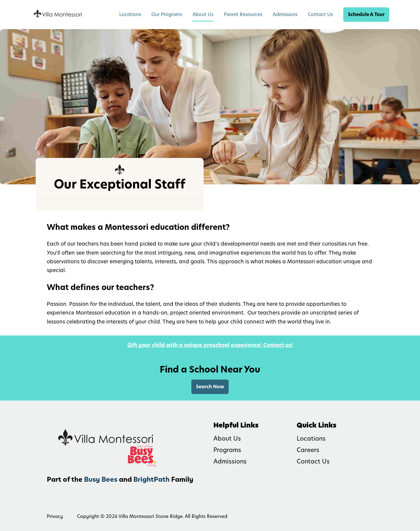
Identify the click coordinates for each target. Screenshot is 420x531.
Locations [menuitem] (130, 14)
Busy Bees (101, 479)
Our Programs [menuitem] (167, 14)
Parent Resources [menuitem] (243, 14)
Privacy (55, 516)
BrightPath (151, 479)
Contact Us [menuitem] (320, 14)
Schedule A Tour (366, 14)
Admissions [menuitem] (285, 14)
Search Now (210, 387)
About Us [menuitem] (203, 14)
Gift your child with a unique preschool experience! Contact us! (210, 345)
